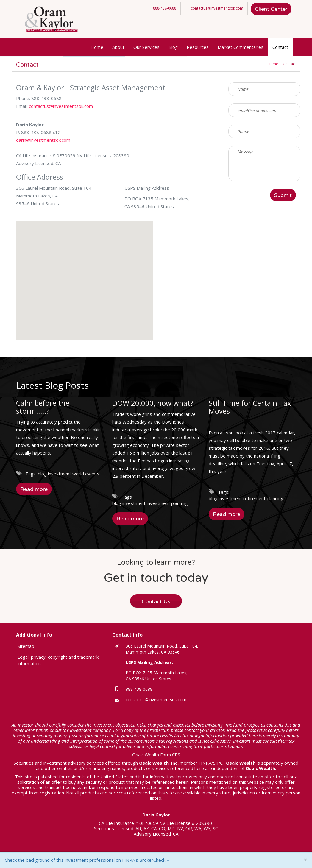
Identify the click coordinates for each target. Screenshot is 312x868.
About (118, 47)
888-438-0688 (165, 8)
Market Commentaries (241, 47)
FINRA (205, 763)
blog (42, 474)
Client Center (271, 9)
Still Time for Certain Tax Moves (250, 407)
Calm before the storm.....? (43, 407)
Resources (198, 47)
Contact (280, 47)
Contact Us (156, 601)
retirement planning (263, 498)
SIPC (218, 763)
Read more (34, 489)
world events (86, 474)
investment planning (167, 503)
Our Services (146, 47)
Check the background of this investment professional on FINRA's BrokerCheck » (87, 860)
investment (60, 474)
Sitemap (26, 646)
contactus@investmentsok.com (217, 8)
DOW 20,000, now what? (153, 403)
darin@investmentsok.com (43, 140)
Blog (173, 47)
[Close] (305, 860)
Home (97, 47)
